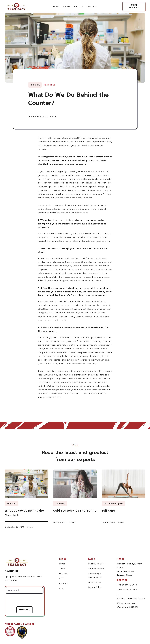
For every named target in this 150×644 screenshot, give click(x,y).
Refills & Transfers (97, 564)
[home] (16, 6)
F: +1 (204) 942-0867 (127, 590)
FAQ (61, 579)
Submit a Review (96, 569)
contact (92, 6)
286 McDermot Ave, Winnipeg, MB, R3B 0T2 (127, 605)
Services (63, 574)
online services (134, 6)
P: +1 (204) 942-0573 (127, 585)
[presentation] (24, 600)
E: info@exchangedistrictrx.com (131, 597)
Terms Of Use (95, 582)
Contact (63, 583)
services (79, 6)
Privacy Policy (95, 587)
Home (56, 6)
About (67, 6)
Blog (61, 588)
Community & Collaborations (95, 576)
